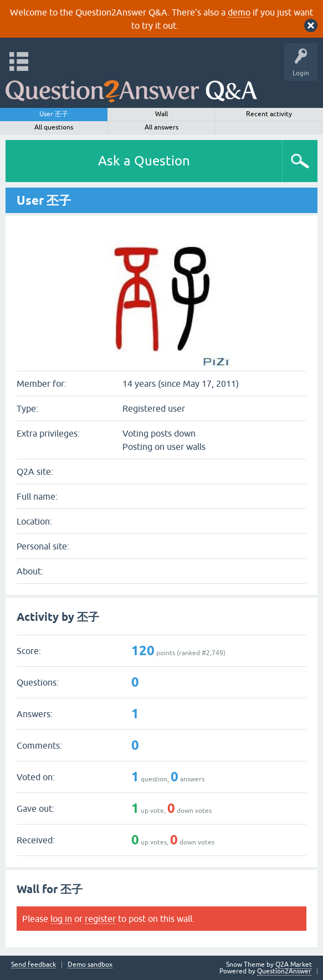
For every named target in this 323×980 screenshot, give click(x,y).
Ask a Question (144, 161)
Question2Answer (284, 971)
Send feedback (34, 965)
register (100, 919)
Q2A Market (294, 965)
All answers (161, 127)
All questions (54, 127)
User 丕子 (54, 114)
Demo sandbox (90, 965)
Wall (161, 114)
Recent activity (269, 114)
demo (239, 12)
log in (61, 919)
